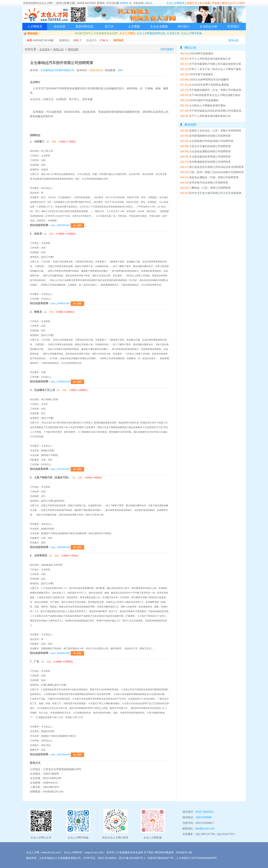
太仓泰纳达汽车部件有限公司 (57, 70)
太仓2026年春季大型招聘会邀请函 (205, 85)
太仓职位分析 (208, 26)
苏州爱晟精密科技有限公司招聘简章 (206, 136)
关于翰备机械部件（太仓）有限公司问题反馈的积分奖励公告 (220, 90)
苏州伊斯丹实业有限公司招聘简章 (204, 183)
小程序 (241, 3)
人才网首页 (35, 26)
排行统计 (184, 26)
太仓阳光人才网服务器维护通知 (203, 105)
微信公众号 (228, 3)
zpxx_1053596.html (67, 547)
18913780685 (204, 817)
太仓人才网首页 (176, 3)
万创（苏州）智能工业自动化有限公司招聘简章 (212, 172)
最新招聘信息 (84, 26)
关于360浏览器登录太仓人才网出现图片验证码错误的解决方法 (221, 95)
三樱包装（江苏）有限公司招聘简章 (206, 188)
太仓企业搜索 (159, 26)
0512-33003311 (205, 812)
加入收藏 (205, 3)
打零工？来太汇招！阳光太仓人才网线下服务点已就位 (216, 69)
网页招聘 (73, 49)
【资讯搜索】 (167, 49)
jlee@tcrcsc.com (205, 828)
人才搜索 (134, 26)
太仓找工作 (173, 33)
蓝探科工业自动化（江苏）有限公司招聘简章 (211, 131)
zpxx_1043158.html (67, 755)
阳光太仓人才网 (43, 3)
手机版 (216, 3)
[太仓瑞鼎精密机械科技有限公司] (185, 40)
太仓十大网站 (127, 33)
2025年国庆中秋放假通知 (199, 100)
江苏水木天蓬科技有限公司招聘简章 (206, 146)
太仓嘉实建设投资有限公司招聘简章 (206, 157)
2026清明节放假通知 (197, 53)
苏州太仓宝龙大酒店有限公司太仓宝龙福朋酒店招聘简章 (217, 193)
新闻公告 (58, 49)
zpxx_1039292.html (67, 653)
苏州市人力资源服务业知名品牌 (125, 852)
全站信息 (60, 26)
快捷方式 (192, 3)
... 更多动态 (232, 40)
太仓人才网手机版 (192, 33)
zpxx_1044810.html (67, 303)
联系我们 (233, 26)
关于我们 (149, 852)
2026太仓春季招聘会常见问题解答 (205, 79)
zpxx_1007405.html (67, 225)
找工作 (109, 26)
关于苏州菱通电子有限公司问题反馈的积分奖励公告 (215, 64)
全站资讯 (44, 49)
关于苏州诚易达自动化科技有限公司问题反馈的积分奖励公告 (220, 111)
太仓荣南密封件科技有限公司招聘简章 (207, 141)
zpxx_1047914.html (67, 469)
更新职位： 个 (71, 40)
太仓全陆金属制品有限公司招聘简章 (206, 151)
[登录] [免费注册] (66, 3)
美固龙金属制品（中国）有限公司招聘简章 (209, 177)
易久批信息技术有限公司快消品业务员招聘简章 (212, 167)
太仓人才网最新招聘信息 (151, 33)
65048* (151, 40)
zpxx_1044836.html (67, 382)
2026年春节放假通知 (197, 74)
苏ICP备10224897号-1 (132, 858)
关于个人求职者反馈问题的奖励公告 (206, 59)
